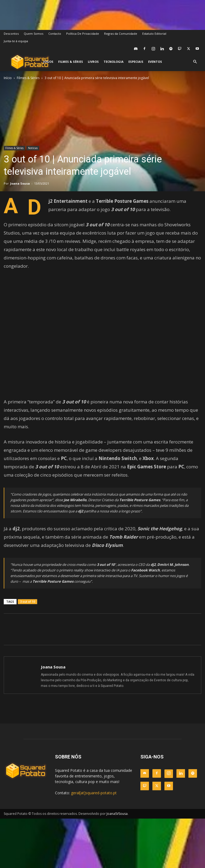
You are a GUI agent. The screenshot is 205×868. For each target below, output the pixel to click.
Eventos (155, 62)
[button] (195, 62)
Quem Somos (33, 34)
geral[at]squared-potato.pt (94, 793)
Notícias (33, 148)
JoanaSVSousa (117, 814)
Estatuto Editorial (154, 34)
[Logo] (30, 62)
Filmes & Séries (71, 62)
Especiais (136, 62)
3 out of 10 (27, 602)
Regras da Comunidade (121, 34)
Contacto (55, 34)
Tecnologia (114, 62)
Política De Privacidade (83, 34)
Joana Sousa (20, 183)
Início (8, 78)
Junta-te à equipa (16, 41)
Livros (93, 62)
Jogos (48, 62)
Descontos (11, 34)
